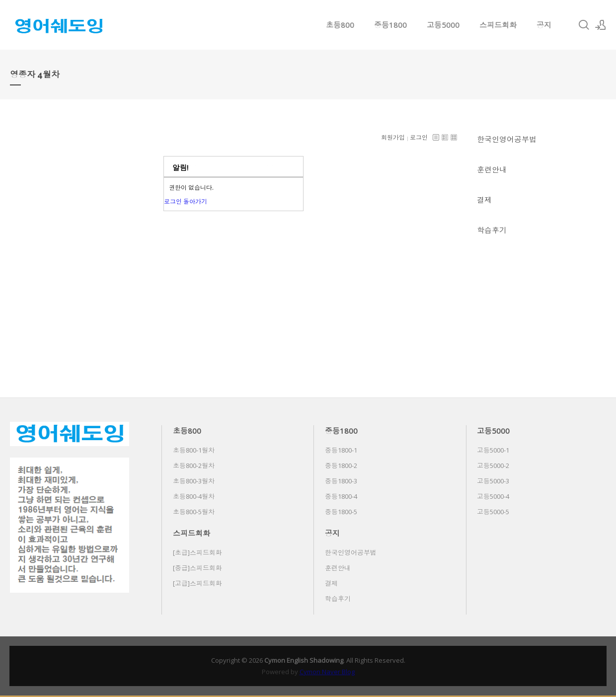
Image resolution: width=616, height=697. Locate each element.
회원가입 (393, 137)
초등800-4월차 (194, 496)
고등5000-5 (493, 512)
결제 (484, 200)
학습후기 (492, 230)
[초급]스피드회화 (197, 552)
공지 (544, 25)
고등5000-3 (493, 481)
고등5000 (443, 25)
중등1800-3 (341, 481)
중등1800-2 (341, 465)
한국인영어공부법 (507, 139)
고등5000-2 (493, 465)
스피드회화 (498, 25)
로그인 (419, 137)
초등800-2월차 (194, 465)
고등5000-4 (493, 496)
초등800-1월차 (194, 450)
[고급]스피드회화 (197, 583)
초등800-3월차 (194, 481)
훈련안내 (492, 169)
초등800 (340, 25)
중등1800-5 (341, 512)
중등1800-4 (341, 496)
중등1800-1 (341, 450)
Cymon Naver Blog (327, 672)
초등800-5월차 (194, 512)
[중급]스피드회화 (197, 568)
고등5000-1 (493, 450)
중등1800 (390, 25)
